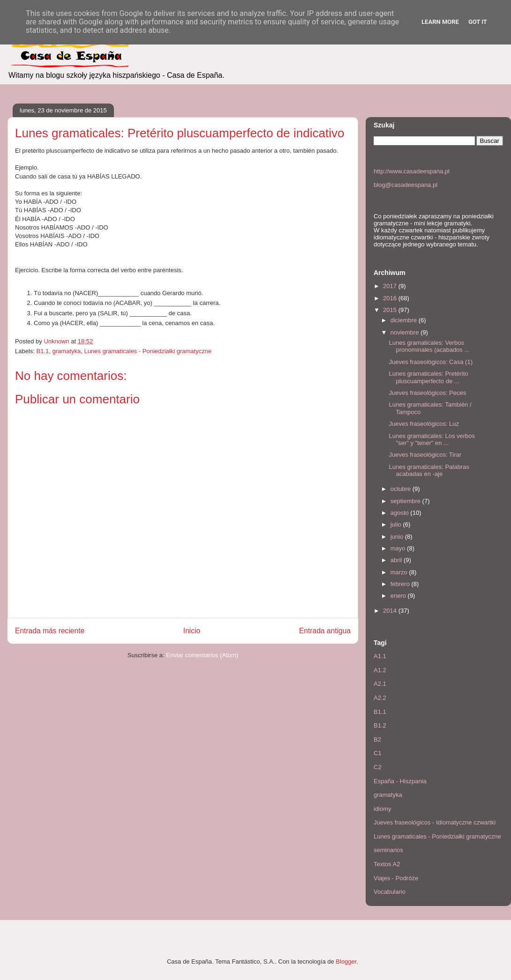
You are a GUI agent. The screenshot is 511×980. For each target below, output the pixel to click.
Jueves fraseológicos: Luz (424, 424)
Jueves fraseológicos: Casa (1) (430, 362)
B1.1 (43, 351)
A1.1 (380, 656)
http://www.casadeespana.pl (412, 171)
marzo (400, 572)
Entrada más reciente (50, 631)
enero (399, 596)
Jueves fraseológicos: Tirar (425, 455)
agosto (401, 513)
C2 (378, 767)
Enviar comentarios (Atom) (202, 655)
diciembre (405, 320)
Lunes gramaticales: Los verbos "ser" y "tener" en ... (432, 440)
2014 (391, 611)
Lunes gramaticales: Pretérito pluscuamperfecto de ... (428, 377)
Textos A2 (387, 864)
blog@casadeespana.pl (406, 185)
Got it (478, 22)
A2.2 (380, 698)
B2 (377, 739)
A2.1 (380, 684)
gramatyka (67, 351)
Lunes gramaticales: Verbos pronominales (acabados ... (429, 346)
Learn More (440, 22)
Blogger (346, 961)
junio (398, 537)
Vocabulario (390, 892)
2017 (391, 286)
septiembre (406, 501)
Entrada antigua (325, 631)
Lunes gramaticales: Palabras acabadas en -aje (429, 471)
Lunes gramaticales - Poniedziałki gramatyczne (148, 351)
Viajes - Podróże (396, 878)
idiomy (383, 809)
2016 (391, 298)
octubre (402, 489)
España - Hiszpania (400, 781)
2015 (391, 310)
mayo (399, 548)
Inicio (192, 631)
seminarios (388, 850)
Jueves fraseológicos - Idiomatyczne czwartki (435, 822)
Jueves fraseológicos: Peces (427, 393)
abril (397, 560)
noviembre (406, 332)
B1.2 (380, 725)
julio (397, 524)
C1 (378, 753)
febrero (401, 584)
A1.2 (380, 670)
